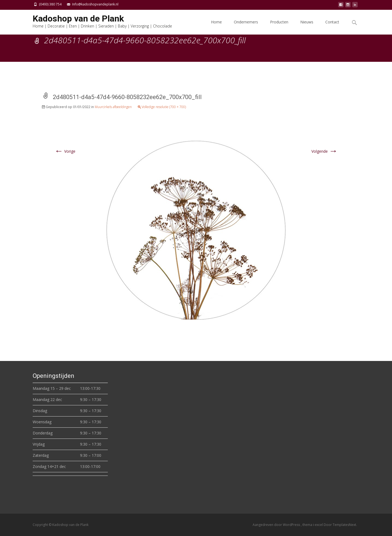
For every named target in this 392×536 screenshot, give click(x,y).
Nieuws (307, 27)
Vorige (65, 151)
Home (216, 27)
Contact (332, 27)
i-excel (318, 525)
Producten (279, 27)
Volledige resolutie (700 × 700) (164, 107)
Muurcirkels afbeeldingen (113, 107)
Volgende (324, 151)
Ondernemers (246, 27)
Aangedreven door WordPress (277, 525)
